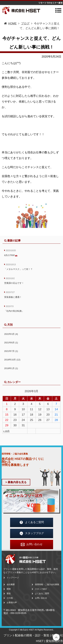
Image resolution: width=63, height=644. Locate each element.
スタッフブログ (32, 533)
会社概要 (11, 584)
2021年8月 (11, 343)
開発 (9, 589)
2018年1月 (11, 368)
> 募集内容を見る (16, 482)
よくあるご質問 (32, 522)
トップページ (13, 578)
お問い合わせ (32, 544)
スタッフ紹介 (41, 589)
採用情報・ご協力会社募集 (47, 584)
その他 (10, 598)
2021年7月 (11, 351)
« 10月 (6, 431)
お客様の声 (12, 603)
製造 (9, 593)
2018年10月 (12, 360)
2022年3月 (11, 334)
